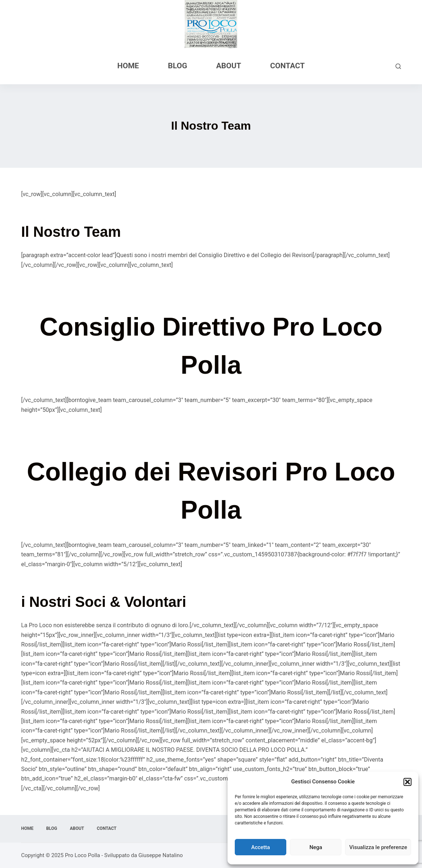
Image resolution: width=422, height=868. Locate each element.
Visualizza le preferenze (378, 847)
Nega (316, 847)
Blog (178, 66)
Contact (288, 66)
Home (128, 66)
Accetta (261, 847)
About (229, 66)
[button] (407, 782)
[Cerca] (398, 66)
